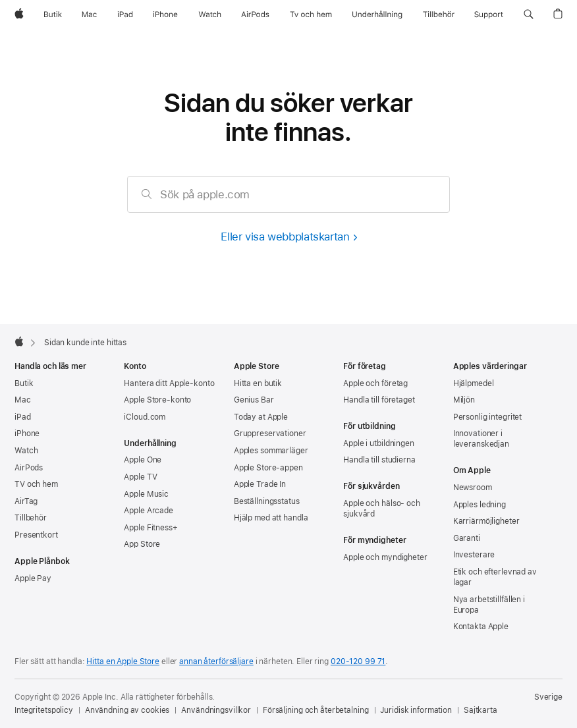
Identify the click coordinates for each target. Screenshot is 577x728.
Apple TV (140, 477)
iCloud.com (145, 417)
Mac (23, 400)
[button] (529, 14)
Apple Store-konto (157, 400)
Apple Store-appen (268, 468)
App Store (142, 544)
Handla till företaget (379, 400)
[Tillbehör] (439, 14)
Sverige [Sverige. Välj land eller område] (548, 697)
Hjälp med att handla (271, 518)
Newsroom (473, 488)
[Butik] (53, 14)
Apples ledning (480, 505)
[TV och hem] (311, 14)
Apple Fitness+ (151, 528)
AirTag (26, 501)
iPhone (27, 434)
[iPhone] (165, 14)
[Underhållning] (377, 14)
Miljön (464, 400)
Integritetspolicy (44, 710)
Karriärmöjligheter (486, 521)
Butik (24, 383)
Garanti (467, 538)
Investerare (474, 555)
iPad (23, 417)
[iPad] (125, 14)
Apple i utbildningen (379, 443)
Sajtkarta (481, 710)
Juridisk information (416, 710)
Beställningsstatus (267, 501)
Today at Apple (261, 417)
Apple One (143, 460)
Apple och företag (375, 383)
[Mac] (89, 14)
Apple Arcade (149, 511)
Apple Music (146, 494)
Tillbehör (31, 518)
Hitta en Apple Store (123, 661)
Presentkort (36, 535)
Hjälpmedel (474, 383)
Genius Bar (254, 400)
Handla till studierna (379, 460)
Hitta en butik (258, 383)
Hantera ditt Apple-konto (169, 383)
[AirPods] (255, 14)
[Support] (489, 14)
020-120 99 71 (358, 661)
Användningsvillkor (216, 710)
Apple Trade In (260, 484)
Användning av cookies (127, 710)
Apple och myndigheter (385, 557)
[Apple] (19, 14)
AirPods (29, 468)
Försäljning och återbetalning (316, 710)
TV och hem (36, 484)
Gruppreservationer (270, 434)
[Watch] (210, 14)
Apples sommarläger (271, 451)
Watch (26, 451)
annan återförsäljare (216, 661)
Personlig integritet (488, 417)
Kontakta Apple (481, 627)
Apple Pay (33, 578)
